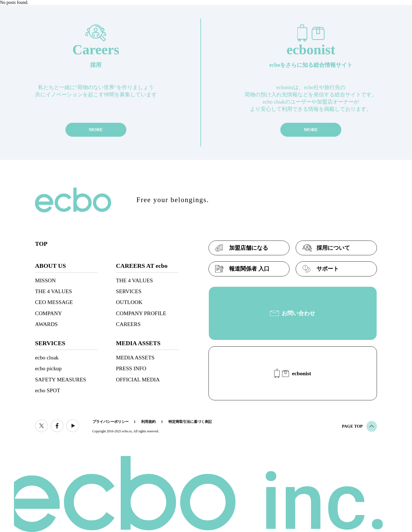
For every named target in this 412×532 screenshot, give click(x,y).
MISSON (45, 280)
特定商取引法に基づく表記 (190, 422)
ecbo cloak (47, 357)
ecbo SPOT (48, 390)
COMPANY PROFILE (141, 313)
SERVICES (129, 291)
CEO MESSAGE (54, 302)
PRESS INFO (131, 368)
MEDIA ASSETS (135, 357)
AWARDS (46, 324)
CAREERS (128, 324)
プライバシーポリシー (111, 422)
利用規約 (148, 422)
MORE (96, 130)
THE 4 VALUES (54, 291)
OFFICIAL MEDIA (138, 379)
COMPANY (49, 313)
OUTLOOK (129, 302)
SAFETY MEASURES (61, 379)
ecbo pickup (48, 368)
